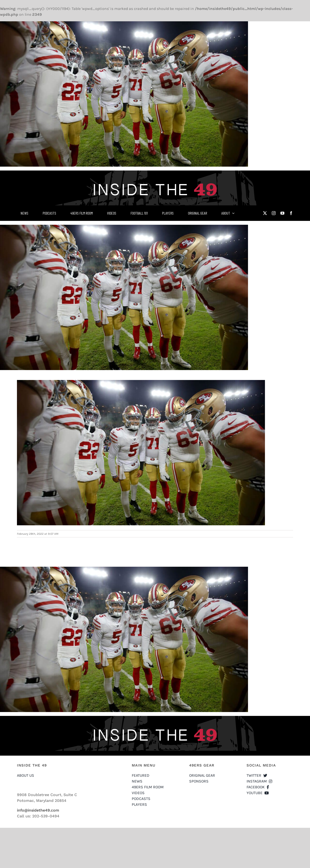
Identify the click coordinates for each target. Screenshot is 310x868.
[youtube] (282, 213)
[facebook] (291, 213)
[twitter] (265, 213)
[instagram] (274, 213)
